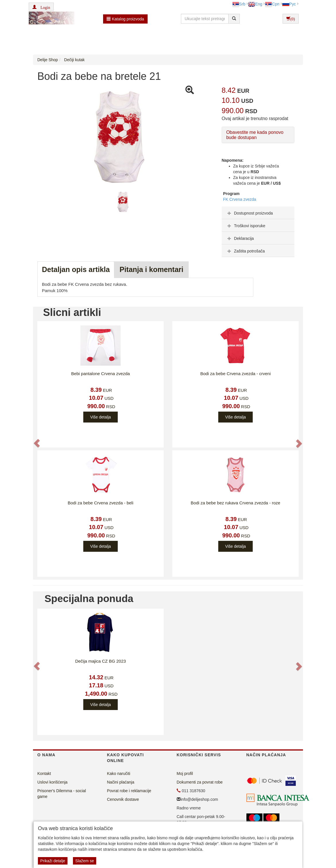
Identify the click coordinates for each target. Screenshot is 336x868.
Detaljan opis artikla (76, 269)
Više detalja (101, 417)
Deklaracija (240, 238)
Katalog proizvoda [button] (125, 19)
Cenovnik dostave (123, 799)
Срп (272, 4)
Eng (255, 4)
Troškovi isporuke (246, 226)
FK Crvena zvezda (240, 199)
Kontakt (44, 774)
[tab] (258, 213)
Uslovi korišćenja (52, 782)
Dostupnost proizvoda (249, 213)
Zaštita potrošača (245, 251)
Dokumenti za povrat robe (200, 782)
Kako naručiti (119, 774)
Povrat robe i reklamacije (129, 791)
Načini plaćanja (121, 782)
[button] (41, 7)
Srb (239, 4)
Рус (289, 4)
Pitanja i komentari (151, 269)
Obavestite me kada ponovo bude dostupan (255, 135)
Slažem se (85, 861)
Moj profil (185, 774)
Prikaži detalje (53, 861)
